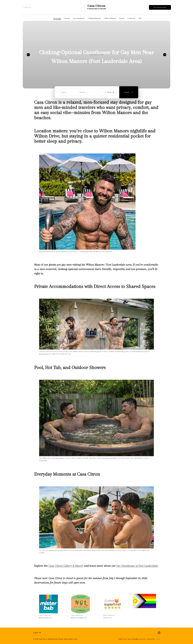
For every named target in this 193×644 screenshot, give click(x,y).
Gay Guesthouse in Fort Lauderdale (137, 566)
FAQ (140, 18)
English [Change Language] (28, 7)
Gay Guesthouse (79, 18)
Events (122, 18)
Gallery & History (110, 18)
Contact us (131, 18)
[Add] (113, 92)
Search (129, 92)
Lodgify (158, 639)
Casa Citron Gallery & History (66, 566)
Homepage (57, 18)
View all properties (160, 7)
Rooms (67, 18)
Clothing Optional (94, 18)
